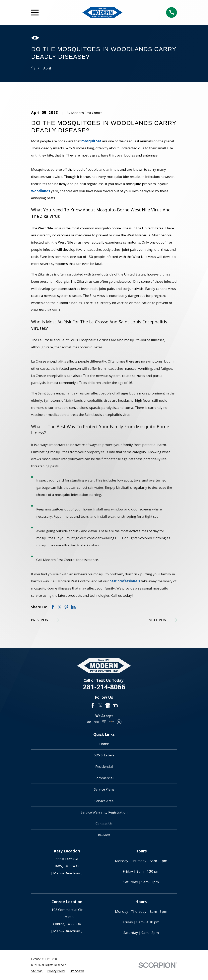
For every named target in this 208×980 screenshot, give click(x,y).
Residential (104, 766)
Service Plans (104, 789)
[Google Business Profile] (108, 706)
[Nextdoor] (115, 706)
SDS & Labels (104, 755)
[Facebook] (93, 706)
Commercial (104, 778)
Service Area (104, 801)
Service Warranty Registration (104, 812)
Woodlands (41, 191)
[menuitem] (37, 971)
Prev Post (45, 620)
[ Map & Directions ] (67, 873)
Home (104, 744)
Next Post (163, 620)
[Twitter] (100, 706)
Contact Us (104, 824)
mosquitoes (91, 141)
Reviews (104, 835)
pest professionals (125, 581)
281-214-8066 (104, 687)
